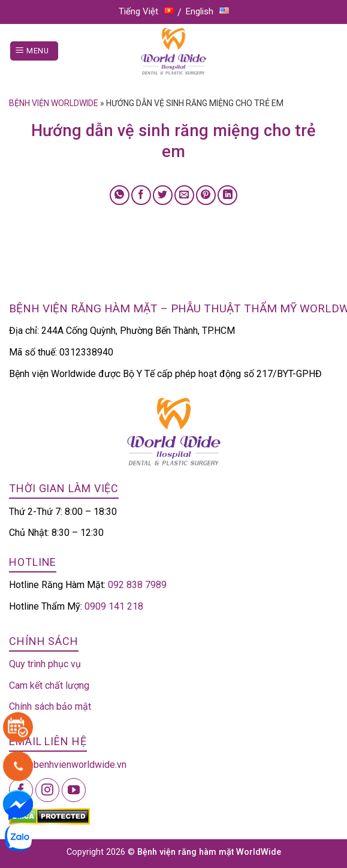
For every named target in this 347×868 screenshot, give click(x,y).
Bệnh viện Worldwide (54, 103)
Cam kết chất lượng (49, 685)
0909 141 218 (114, 606)
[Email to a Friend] (184, 195)
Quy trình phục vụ (45, 664)
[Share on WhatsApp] (120, 195)
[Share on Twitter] (163, 195)
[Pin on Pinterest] (206, 195)
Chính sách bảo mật (50, 706)
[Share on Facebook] (141, 195)
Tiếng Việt (146, 11)
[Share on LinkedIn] (227, 195)
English (207, 11)
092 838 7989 (137, 585)
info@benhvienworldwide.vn (68, 765)
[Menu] (34, 51)
